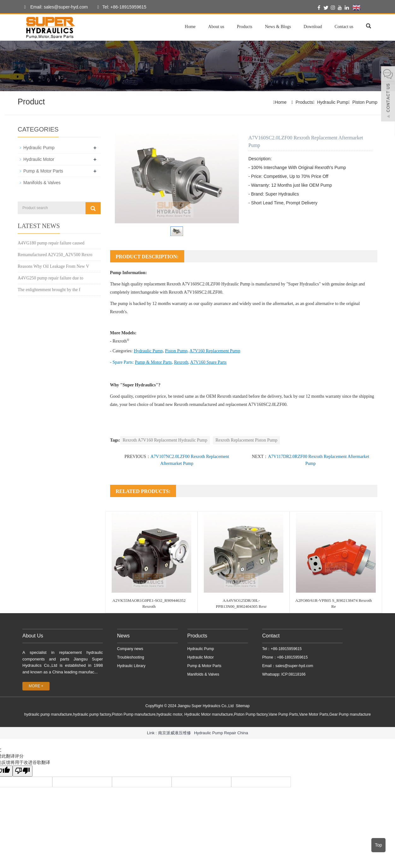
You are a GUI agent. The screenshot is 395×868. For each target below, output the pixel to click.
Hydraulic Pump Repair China (221, 733)
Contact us (344, 27)
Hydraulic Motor (39, 159)
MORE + (36, 686)
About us (216, 27)
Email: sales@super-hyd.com (54, 7)
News (123, 636)
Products (245, 27)
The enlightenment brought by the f (49, 290)
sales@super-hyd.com (294, 666)
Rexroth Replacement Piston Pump (246, 440)
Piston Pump (365, 102)
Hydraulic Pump (333, 102)
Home (190, 27)
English (364, 8)
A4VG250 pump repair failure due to (50, 278)
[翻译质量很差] (23, 771)
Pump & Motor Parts (43, 171)
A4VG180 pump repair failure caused (51, 243)
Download (313, 27)
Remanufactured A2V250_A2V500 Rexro (55, 255)
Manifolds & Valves (42, 183)
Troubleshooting (131, 657)
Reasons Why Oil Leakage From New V (53, 266)
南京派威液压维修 (174, 733)
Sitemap (243, 706)
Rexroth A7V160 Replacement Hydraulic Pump (165, 440)
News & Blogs (278, 27)
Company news (130, 649)
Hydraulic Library (131, 666)
